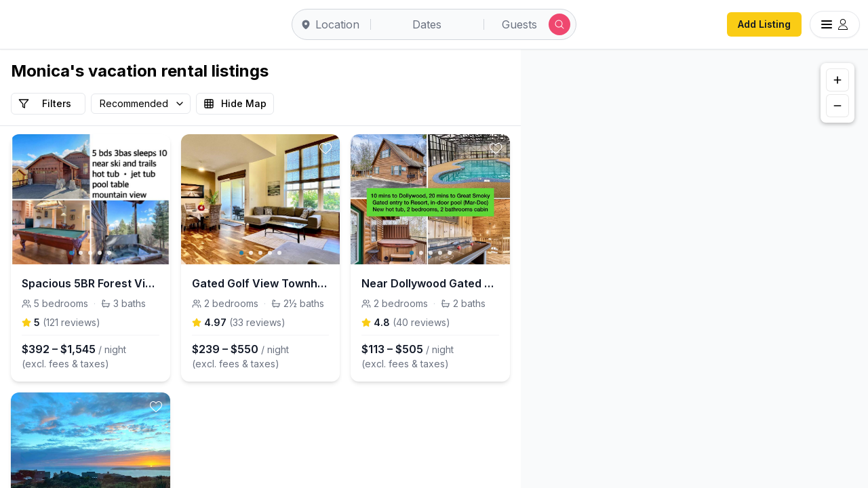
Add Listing (764, 24)
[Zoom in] (837, 80)
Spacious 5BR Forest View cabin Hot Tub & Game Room (91, 283)
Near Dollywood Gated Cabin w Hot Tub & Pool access (430, 283)
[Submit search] (559, 24)
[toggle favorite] (156, 148)
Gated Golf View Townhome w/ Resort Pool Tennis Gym (261, 283)
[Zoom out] (837, 106)
